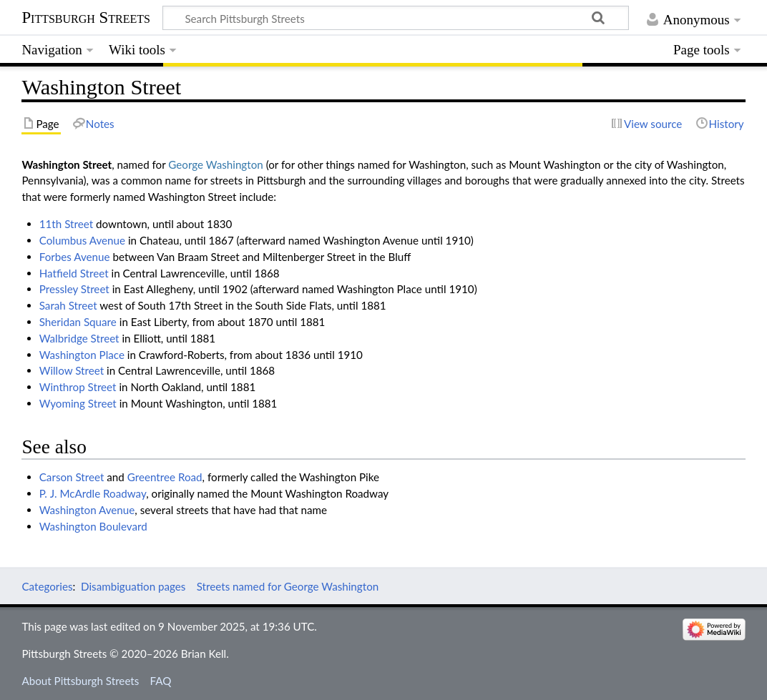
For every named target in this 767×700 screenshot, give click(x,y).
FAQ (161, 681)
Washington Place (82, 355)
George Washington (215, 164)
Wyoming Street (78, 403)
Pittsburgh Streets (86, 18)
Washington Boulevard (93, 526)
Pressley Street (74, 289)
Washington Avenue (87, 510)
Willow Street (72, 370)
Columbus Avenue (82, 240)
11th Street (66, 224)
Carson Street (72, 477)
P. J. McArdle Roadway (93, 493)
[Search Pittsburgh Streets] (396, 18)
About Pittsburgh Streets (80, 681)
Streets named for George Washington (288, 586)
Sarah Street (68, 305)
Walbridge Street (79, 338)
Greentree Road (165, 477)
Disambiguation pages (133, 586)
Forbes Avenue (75, 257)
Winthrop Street (78, 387)
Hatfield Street (74, 273)
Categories (47, 586)
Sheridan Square (78, 322)
